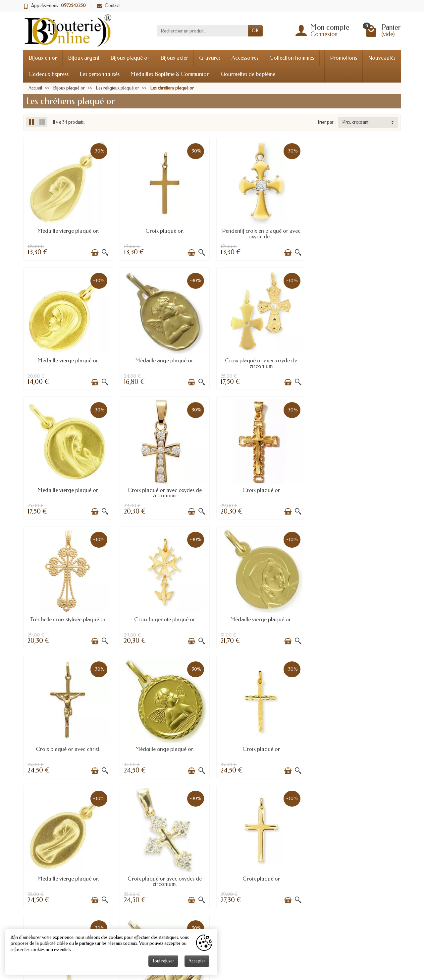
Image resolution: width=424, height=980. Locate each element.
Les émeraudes (363, 897)
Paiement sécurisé (164, 881)
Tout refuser (163, 961)
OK (255, 31)
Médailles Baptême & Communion (170, 74)
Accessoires (245, 58)
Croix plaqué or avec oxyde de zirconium (164, 362)
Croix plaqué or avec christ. (68, 618)
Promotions (344, 58)
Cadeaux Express (49, 74)
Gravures (210, 58)
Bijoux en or (43, 58)
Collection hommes (292, 58)
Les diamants (361, 873)
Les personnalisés (100, 74)
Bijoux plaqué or (130, 58)
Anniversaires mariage (269, 881)
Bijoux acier (174, 58)
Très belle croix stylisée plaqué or (164, 489)
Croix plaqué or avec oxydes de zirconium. (356, 362)
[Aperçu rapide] (105, 252)
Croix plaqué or (68, 489)
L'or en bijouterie (264, 889)
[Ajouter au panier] (94, 252)
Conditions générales (167, 897)
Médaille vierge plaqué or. (68, 231)
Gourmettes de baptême (248, 74)
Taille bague (259, 873)
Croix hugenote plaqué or (260, 489)
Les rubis (357, 881)
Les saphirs (359, 889)
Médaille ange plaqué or (356, 747)
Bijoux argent (84, 58)
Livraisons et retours (166, 873)
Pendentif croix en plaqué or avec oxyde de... (260, 233)
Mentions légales (163, 889)
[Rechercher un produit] (202, 31)
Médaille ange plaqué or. (68, 360)
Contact (108, 5)
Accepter (197, 961)
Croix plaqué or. (164, 231)
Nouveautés (382, 58)
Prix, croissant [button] (355, 122)
